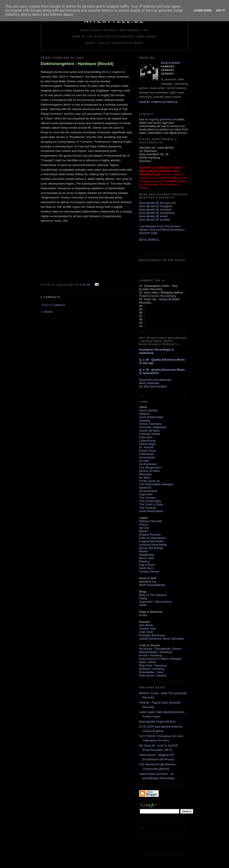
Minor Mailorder (149, 383)
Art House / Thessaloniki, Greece (160, 649)
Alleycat (144, 414)
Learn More (203, 10)
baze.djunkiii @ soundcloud (157, 213)
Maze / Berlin (148, 662)
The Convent (147, 498)
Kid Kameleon (148, 464)
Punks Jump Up (149, 481)
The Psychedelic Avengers (156, 484)
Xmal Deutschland (151, 511)
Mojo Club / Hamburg (153, 665)
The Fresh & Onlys (151, 504)
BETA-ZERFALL (150, 240)
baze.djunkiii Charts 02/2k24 (157, 722)
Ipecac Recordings (151, 548)
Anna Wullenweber (151, 417)
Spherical (145, 488)
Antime (144, 524)
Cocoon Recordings (162, 296)
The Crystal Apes (150, 501)
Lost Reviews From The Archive (160, 226)
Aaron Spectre (148, 410)
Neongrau (145, 474)
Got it (221, 10)
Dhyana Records (150, 535)
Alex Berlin (146, 625)
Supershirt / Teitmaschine (155, 602)
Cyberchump (147, 441)
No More (145, 478)
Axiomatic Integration (153, 427)
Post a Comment (54, 305)
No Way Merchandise (153, 386)
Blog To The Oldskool (153, 595)
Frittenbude (146, 454)
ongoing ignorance (160, 119)
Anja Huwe (146, 632)
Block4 (143, 531)
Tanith (143, 605)
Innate (143, 615)
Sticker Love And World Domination (162, 230)
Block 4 (107, 72)
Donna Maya (147, 444)
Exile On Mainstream (153, 538)
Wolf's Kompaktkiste (152, 585)
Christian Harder (150, 434)
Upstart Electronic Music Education (162, 639)
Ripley (143, 598)
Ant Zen (144, 528)
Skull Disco (146, 568)
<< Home (47, 312)
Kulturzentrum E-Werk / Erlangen (160, 659)
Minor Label (147, 558)
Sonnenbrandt (148, 491)
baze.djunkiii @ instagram (156, 206)
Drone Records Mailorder (155, 380)
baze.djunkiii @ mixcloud (155, 210)
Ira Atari (144, 461)
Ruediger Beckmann (152, 635)
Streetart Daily (148, 233)
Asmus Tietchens (150, 424)
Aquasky (145, 420)
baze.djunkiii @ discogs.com (157, 203)
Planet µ (144, 561)
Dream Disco (147, 451)
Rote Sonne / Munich (153, 675)
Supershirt (146, 494)
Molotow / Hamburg (152, 669)
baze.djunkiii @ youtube (155, 220)
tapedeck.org (147, 582)
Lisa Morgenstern (150, 467)
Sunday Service (149, 571)
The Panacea (148, 508)
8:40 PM (85, 285)
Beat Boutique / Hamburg (155, 652)
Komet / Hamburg (151, 655)
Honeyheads (147, 457)
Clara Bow (146, 437)
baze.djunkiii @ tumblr (153, 216)
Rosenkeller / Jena (151, 672)
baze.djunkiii (171, 63)
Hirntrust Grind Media (153, 545)
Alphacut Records (151, 521)
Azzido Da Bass (149, 431)
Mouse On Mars (149, 471)
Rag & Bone (147, 565)
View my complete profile (159, 102)
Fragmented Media (151, 541)
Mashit (143, 551)
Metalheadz (147, 555)
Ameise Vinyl (147, 629)
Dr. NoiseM (146, 447)
